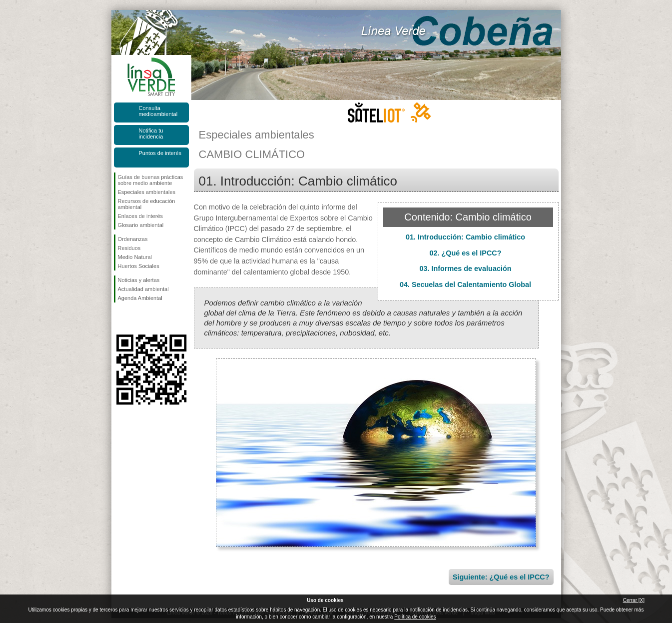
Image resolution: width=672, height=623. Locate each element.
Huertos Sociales (139, 266)
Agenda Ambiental (140, 298)
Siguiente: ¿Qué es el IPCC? (501, 577)
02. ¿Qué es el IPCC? (466, 253)
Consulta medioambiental (158, 111)
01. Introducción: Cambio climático (465, 237)
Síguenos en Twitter (136, 318)
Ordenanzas (133, 239)
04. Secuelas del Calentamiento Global (465, 284)
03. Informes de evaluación (466, 268)
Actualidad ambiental (143, 289)
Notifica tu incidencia (151, 133)
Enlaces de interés (141, 216)
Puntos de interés (160, 153)
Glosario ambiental (141, 225)
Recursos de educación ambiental (147, 204)
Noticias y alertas (139, 280)
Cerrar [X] (634, 600)
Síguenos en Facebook (120, 318)
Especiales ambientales (147, 192)
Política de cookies (415, 617)
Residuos (129, 248)
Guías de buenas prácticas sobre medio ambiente (151, 180)
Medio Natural (135, 257)
